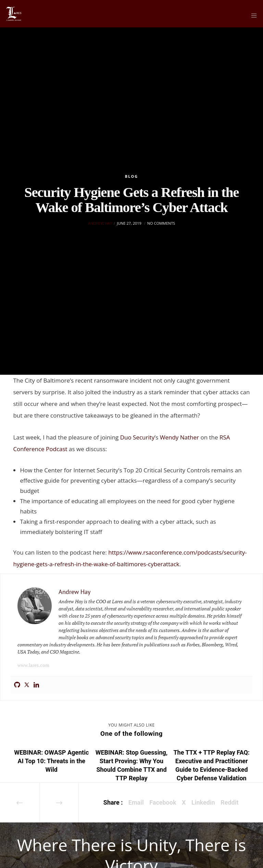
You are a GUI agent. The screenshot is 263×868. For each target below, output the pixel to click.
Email (136, 802)
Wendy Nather (179, 437)
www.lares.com (33, 665)
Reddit (229, 802)
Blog (131, 176)
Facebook (163, 802)
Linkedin (203, 802)
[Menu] (252, 15)
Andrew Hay (100, 223)
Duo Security (137, 437)
